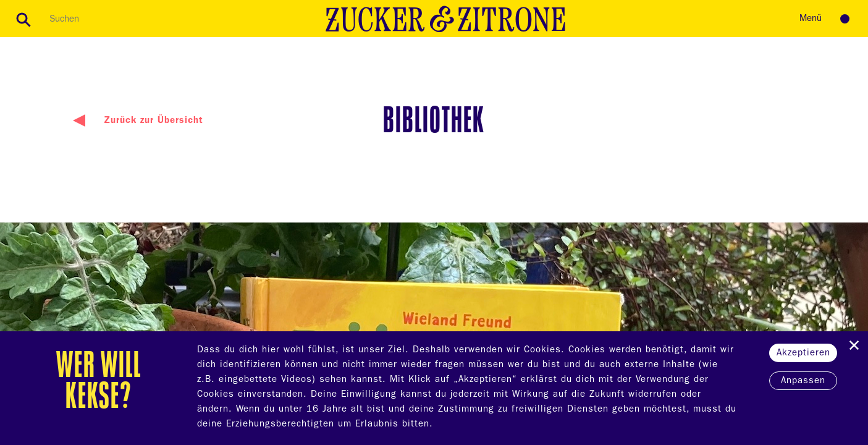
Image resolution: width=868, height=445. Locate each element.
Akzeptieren (803, 354)
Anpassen (803, 382)
